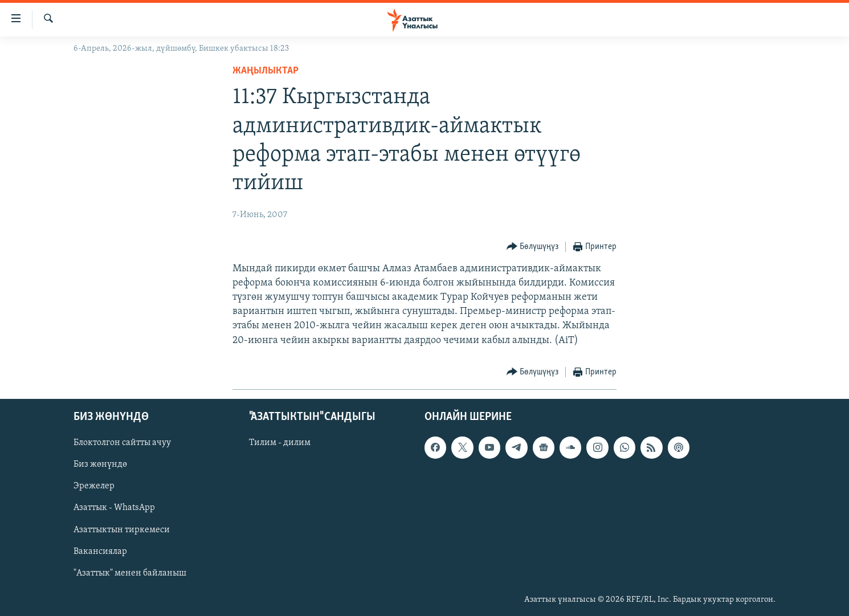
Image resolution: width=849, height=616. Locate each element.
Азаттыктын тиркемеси (122, 529)
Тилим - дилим (280, 443)
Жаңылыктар (266, 71)
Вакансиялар (100, 551)
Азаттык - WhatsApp (114, 508)
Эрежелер (94, 486)
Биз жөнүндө (100, 464)
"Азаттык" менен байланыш (130, 573)
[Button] (533, 247)
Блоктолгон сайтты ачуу (122, 443)
